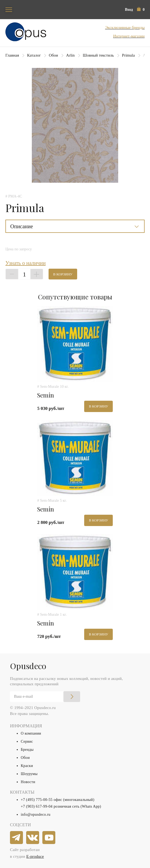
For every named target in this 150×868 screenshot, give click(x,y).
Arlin (70, 55)
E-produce (35, 856)
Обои (53, 55)
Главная (12, 55)
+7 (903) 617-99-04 (37, 806)
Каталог (34, 55)
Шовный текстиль (98, 55)
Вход (129, 10)
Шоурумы (29, 774)
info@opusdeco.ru (36, 815)
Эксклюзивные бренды (125, 27)
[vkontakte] (33, 838)
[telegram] (17, 838)
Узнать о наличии (25, 263)
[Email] (45, 697)
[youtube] (49, 838)
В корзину (63, 274)
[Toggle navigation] (9, 10)
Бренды (27, 750)
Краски (27, 766)
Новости (28, 782)
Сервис (27, 741)
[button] (141, 10)
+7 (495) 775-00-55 (37, 800)
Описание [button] (22, 226)
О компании (31, 733)
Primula (128, 55)
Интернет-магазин (129, 36)
